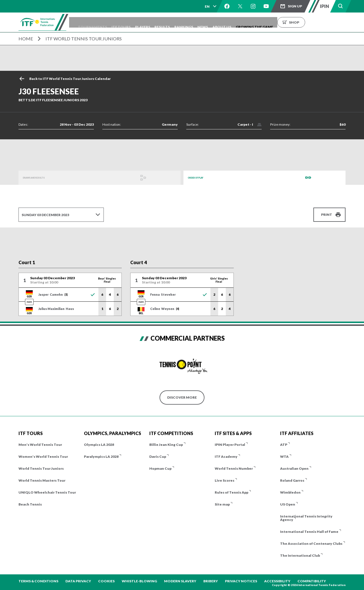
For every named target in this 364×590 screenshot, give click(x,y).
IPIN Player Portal (230, 445)
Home (26, 39)
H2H (29, 302)
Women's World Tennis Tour (43, 457)
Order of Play (201, 178)
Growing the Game (302, 22)
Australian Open (294, 468)
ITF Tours (144, 22)
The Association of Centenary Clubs (311, 544)
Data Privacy (78, 581)
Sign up (295, 6)
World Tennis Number (234, 468)
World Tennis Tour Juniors (41, 468)
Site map (222, 504)
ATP (284, 445)
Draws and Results (41, 178)
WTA (284, 457)
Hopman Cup (160, 468)
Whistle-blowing (139, 581)
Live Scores (225, 480)
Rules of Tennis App (231, 492)
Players (169, 22)
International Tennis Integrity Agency (306, 518)
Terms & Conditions (38, 581)
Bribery (211, 581)
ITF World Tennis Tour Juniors (84, 39)
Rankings (219, 22)
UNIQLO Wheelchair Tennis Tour (47, 492)
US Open (288, 504)
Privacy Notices (241, 581)
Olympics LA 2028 (99, 445)
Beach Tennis (30, 504)
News (242, 22)
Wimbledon (290, 492)
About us (265, 22)
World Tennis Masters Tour (42, 480)
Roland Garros (292, 480)
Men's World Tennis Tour (40, 445)
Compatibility (312, 581)
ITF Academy (226, 457)
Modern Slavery (180, 581)
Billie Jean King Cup (166, 445)
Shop (341, 22)
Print (327, 215)
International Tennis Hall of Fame (309, 532)
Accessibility (277, 581)
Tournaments (111, 22)
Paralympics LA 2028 (101, 457)
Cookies (106, 581)
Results (193, 22)
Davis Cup (158, 457)
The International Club (300, 555)
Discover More (182, 397)
